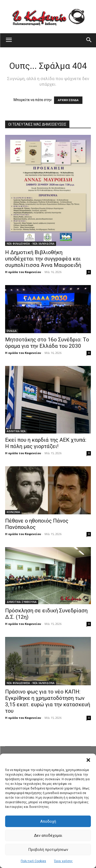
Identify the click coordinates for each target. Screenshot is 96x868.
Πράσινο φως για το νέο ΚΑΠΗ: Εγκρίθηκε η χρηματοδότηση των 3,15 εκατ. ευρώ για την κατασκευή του (48, 701)
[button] (88, 760)
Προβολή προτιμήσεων (48, 850)
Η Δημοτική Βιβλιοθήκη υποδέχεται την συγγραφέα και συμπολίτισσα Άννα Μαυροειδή (43, 259)
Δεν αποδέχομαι (48, 836)
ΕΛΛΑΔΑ (12, 331)
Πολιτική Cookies (33, 861)
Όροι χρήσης (63, 861)
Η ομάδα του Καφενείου (23, 272)
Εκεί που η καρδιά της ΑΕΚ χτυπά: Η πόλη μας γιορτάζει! (46, 443)
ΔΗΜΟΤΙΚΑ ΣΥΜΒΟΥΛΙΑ (22, 602)
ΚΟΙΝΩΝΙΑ (13, 512)
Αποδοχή (48, 821)
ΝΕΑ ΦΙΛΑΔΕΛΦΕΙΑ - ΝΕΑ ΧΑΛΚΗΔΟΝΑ (31, 244)
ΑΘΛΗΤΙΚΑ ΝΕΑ (16, 431)
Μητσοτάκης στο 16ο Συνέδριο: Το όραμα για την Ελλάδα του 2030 (47, 343)
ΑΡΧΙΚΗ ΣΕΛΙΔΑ (68, 100)
